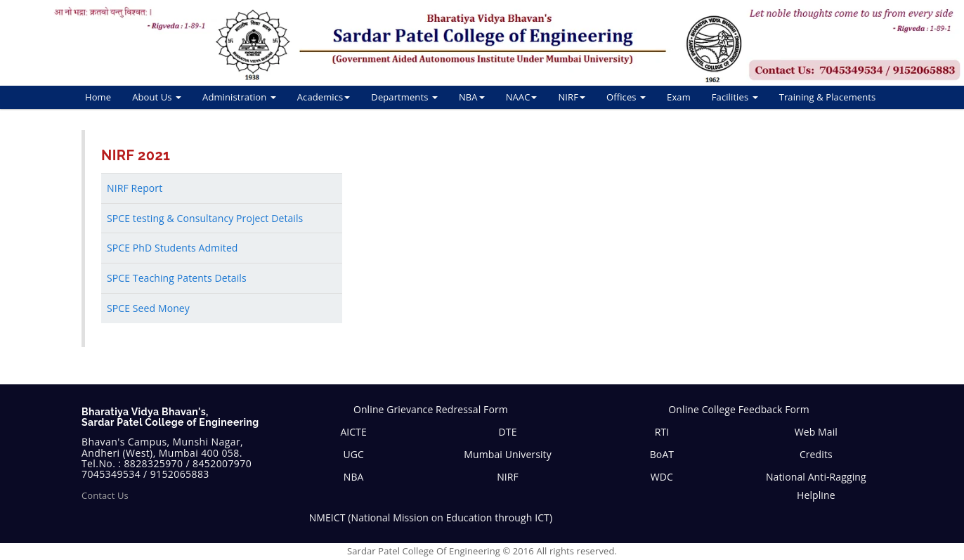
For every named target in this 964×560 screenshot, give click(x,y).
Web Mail (816, 432)
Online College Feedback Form (739, 409)
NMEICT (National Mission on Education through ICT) (431, 517)
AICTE (353, 432)
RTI (662, 432)
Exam (679, 97)
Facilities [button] (735, 97)
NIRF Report (135, 188)
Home (98, 97)
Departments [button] (404, 97)
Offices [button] (626, 97)
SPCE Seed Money (148, 308)
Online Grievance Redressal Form (431, 409)
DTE (508, 432)
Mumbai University (507, 454)
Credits (816, 454)
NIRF (572, 97)
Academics (324, 97)
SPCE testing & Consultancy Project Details (205, 218)
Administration (239, 97)
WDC (662, 477)
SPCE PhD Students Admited (172, 248)
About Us (157, 97)
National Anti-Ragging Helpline (816, 486)
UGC (353, 454)
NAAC (522, 97)
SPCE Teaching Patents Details (177, 278)
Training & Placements (828, 97)
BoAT (662, 454)
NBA (472, 97)
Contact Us (105, 495)
